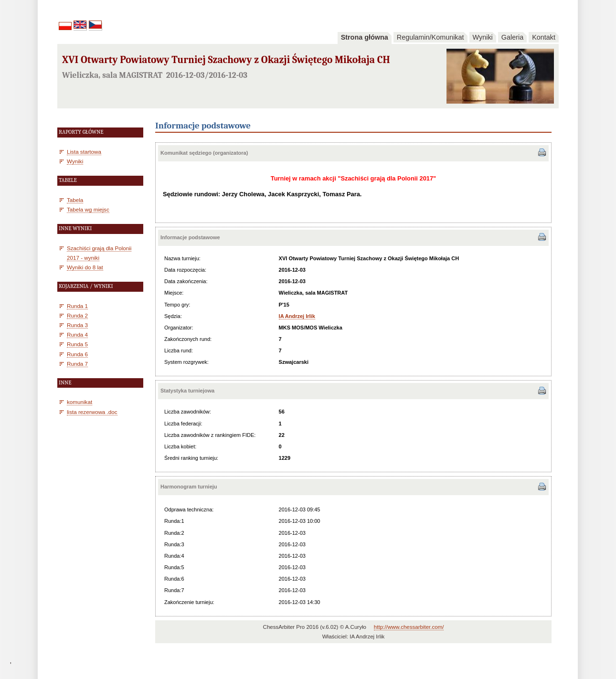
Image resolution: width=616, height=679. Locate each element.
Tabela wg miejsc (88, 209)
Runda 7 (77, 364)
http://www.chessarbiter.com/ (409, 627)
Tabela (75, 200)
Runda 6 (77, 354)
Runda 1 (77, 306)
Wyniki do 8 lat (85, 267)
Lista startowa (84, 152)
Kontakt (544, 37)
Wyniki (483, 37)
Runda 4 (77, 334)
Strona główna (365, 37)
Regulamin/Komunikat (430, 37)
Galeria (512, 37)
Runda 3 (77, 325)
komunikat (80, 402)
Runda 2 (77, 315)
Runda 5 (77, 344)
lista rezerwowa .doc (92, 412)
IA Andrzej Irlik (297, 316)
